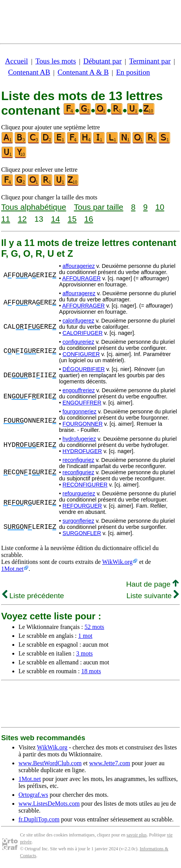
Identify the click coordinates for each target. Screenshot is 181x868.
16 (89, 219)
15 (72, 219)
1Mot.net (12, 569)
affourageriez (79, 266)
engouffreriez (79, 390)
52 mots (94, 627)
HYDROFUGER (82, 451)
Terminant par (150, 61)
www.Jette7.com (110, 763)
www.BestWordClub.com (50, 763)
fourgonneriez (79, 411)
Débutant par (102, 61)
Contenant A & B (83, 72)
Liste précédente (33, 596)
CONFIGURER (81, 354)
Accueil (17, 61)
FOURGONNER (82, 424)
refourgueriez (79, 493)
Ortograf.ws (33, 795)
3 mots (85, 653)
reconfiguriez (78, 460)
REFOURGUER (82, 506)
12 (22, 219)
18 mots (91, 671)
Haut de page (152, 584)
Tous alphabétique (34, 207)
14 (55, 219)
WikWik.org (117, 562)
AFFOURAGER (82, 278)
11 (6, 219)
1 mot (85, 636)
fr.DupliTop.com (39, 819)
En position (133, 72)
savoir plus (137, 835)
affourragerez (79, 293)
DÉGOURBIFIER (84, 369)
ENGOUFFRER (82, 403)
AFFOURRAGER (84, 306)
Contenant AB (29, 72)
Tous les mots (56, 61)
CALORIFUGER (82, 333)
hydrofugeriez (79, 439)
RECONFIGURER (85, 485)
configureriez (78, 342)
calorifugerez (78, 321)
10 (160, 207)
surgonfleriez (78, 521)
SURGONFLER (82, 533)
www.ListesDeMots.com (49, 804)
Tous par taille (99, 207)
